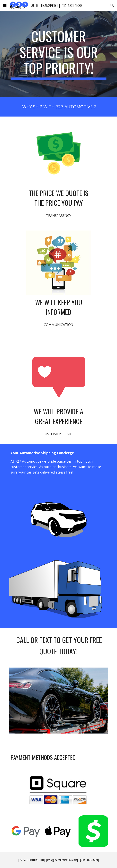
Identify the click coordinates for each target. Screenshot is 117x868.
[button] (5, 5)
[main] (58, 54)
